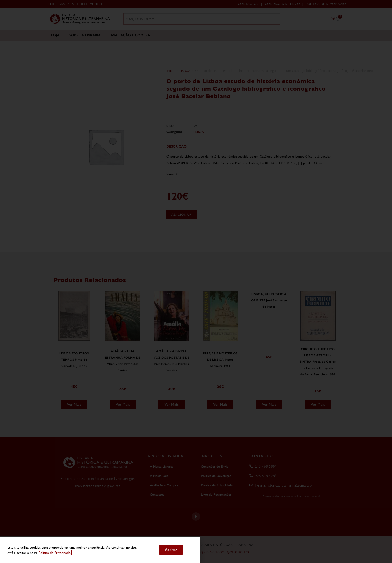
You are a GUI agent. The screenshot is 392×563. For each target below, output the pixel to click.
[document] (196, 281)
